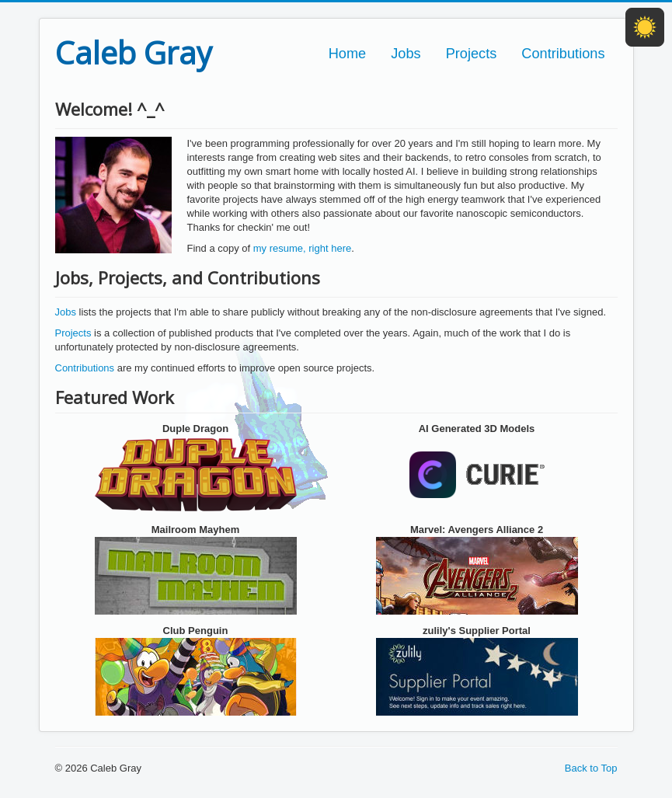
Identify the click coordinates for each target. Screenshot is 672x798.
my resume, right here (302, 248)
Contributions (563, 54)
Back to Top (591, 768)
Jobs (406, 54)
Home (348, 54)
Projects (472, 54)
